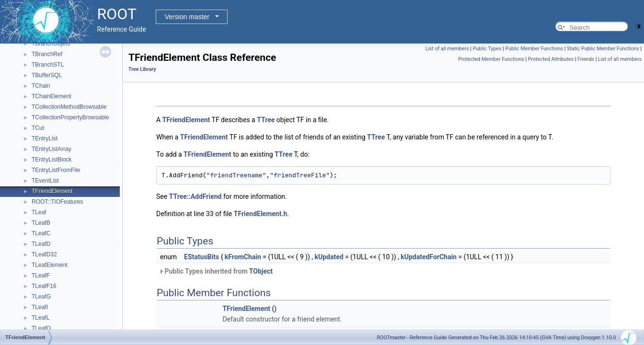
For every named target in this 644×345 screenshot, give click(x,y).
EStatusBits (201, 257)
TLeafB (41, 223)
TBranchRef (47, 54)
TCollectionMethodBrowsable (69, 107)
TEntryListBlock (52, 160)
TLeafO (41, 328)
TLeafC (41, 233)
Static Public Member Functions (603, 49)
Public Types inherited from (216, 271)
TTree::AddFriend (195, 196)
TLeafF (41, 276)
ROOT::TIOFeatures (57, 202)
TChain (41, 86)
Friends (586, 59)
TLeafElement (50, 265)
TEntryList (45, 138)
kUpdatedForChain (429, 257)
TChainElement (52, 96)
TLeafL (40, 318)
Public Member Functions (534, 49)
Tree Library (142, 69)
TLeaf (39, 212)
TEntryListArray (52, 149)
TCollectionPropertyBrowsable (70, 117)
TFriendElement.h (261, 214)
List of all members (447, 49)
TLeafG (41, 297)
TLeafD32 (44, 254)
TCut (38, 128)
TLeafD (41, 244)
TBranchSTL (48, 65)
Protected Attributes (551, 59)
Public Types (487, 49)
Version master (187, 17)
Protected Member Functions (491, 59)
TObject (261, 271)
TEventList (45, 181)
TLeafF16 (44, 286)
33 (210, 214)
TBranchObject (51, 44)
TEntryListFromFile (56, 170)
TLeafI (40, 307)
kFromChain (243, 257)
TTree (266, 120)
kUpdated (329, 257)
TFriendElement (52, 191)
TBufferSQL (47, 75)
